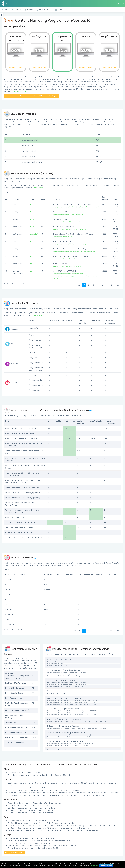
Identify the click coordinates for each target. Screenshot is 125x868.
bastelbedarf (33, 234)
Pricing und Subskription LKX (15, 853)
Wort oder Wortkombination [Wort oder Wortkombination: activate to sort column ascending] (16, 575)
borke (31, 241)
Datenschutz (94, 866)
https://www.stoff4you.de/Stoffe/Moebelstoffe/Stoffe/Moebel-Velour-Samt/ (76, 207)
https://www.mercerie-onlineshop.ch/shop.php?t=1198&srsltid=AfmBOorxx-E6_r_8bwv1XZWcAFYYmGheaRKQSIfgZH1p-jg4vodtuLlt (75, 276)
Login (121, 4)
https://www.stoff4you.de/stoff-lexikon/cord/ (67, 266)
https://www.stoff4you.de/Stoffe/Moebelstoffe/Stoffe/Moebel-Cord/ (74, 251)
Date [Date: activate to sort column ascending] (115, 200)
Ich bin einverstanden (106, 866)
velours (31, 204)
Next (118, 285)
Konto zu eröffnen (20, 91)
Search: (18, 192)
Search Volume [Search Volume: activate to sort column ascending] (105, 198)
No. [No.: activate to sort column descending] (7, 200)
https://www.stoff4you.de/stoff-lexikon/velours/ (68, 214)
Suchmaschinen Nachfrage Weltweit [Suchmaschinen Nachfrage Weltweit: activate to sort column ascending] (58, 575)
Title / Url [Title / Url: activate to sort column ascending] (57, 200)
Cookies (13, 863)
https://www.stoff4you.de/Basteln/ (64, 237)
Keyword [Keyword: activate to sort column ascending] (32, 200)
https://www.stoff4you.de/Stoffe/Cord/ (65, 259)
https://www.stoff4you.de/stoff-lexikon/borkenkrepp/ (70, 244)
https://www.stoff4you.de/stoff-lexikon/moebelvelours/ (70, 229)
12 (111, 285)
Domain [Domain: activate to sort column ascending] (16, 200)
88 (111, 631)
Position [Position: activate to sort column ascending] (45, 200)
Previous (77, 285)
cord (30, 249)
